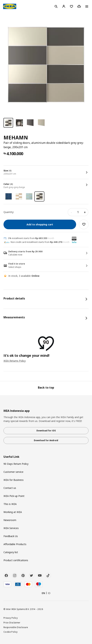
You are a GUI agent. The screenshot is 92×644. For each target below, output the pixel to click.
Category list (11, 552)
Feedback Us (11, 536)
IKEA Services (11, 528)
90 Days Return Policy (16, 464)
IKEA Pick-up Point (14, 496)
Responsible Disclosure (16, 627)
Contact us (10, 488)
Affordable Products (15, 544)
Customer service (13, 472)
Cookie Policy (11, 632)
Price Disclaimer (12, 623)
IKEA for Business (14, 480)
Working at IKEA (13, 512)
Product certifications (16, 560)
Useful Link (11, 457)
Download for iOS (46, 431)
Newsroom (10, 520)
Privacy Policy (11, 618)
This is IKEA (10, 504)
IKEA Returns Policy (15, 361)
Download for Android (46, 440)
